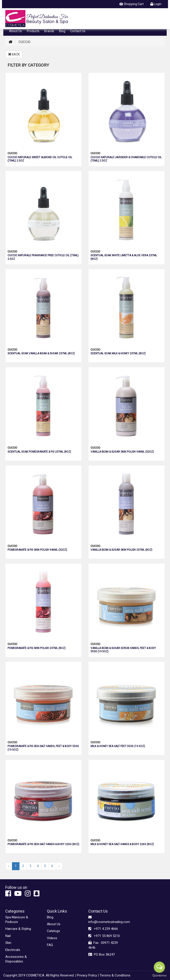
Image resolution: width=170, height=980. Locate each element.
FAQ (50, 945)
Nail (8, 936)
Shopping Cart (131, 4)
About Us (15, 31)
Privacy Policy (87, 975)
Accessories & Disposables (16, 959)
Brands (49, 31)
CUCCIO (12, 153)
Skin (8, 943)
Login (156, 4)
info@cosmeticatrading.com (106, 920)
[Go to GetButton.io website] (159, 976)
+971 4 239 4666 (103, 929)
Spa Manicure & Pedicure (17, 920)
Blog (62, 31)
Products (33, 31)
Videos (52, 938)
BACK (14, 54)
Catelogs (53, 931)
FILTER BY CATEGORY (28, 65)
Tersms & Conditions (115, 975)
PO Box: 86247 (102, 954)
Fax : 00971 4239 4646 (103, 945)
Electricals (13, 950)
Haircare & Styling (18, 929)
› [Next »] (59, 866)
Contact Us (78, 31)
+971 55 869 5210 (104, 936)
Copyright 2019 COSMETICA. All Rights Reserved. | (40, 975)
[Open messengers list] (159, 967)
